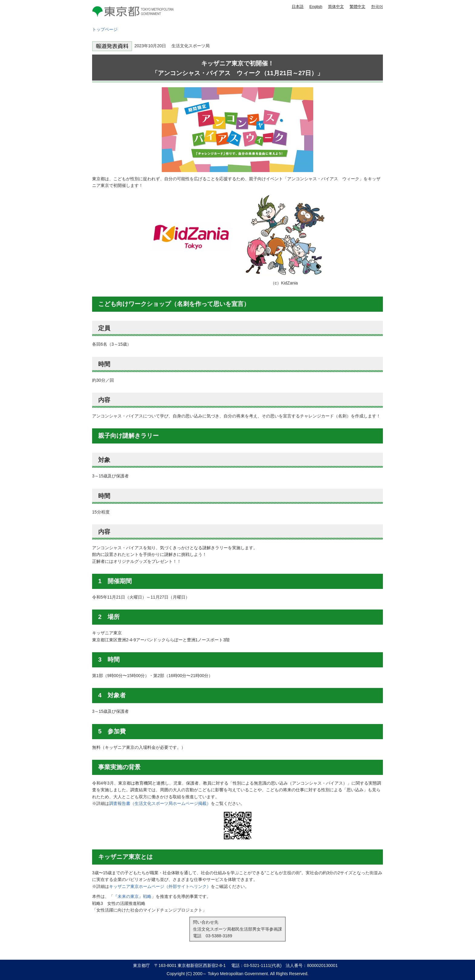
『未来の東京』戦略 (132, 896)
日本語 (298, 7)
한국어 (377, 7)
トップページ (105, 29)
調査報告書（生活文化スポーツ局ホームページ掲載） (160, 803)
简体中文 (336, 7)
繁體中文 (357, 7)
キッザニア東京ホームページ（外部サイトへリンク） (160, 886)
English (316, 7)
